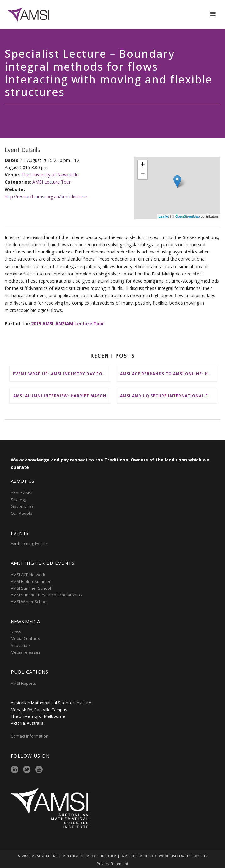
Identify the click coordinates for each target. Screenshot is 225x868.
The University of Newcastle (50, 175)
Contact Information (30, 736)
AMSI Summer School (31, 588)
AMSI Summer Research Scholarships (46, 595)
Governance (23, 506)
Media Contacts (25, 638)
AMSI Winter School (29, 602)
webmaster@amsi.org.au (183, 856)
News (16, 632)
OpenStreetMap (188, 216)
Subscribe (20, 645)
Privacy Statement (112, 864)
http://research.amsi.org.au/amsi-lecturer (46, 197)
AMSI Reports (23, 683)
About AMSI (22, 493)
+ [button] (143, 165)
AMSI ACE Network (28, 575)
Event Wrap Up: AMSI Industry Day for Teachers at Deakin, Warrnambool (61, 374)
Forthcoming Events (29, 543)
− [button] (143, 175)
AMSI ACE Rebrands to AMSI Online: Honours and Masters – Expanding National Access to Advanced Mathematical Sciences (169, 374)
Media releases (26, 652)
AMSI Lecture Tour (52, 182)
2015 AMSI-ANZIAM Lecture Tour (68, 324)
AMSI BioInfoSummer (31, 581)
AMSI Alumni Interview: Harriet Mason (60, 396)
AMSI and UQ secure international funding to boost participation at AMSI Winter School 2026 (169, 396)
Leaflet (164, 216)
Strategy (19, 500)
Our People (22, 513)
